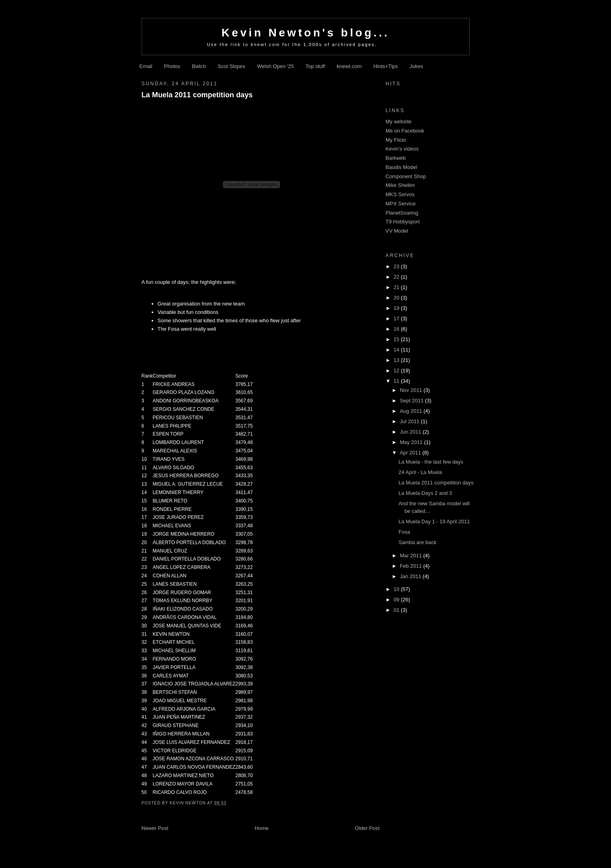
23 (397, 266)
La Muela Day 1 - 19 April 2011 (434, 521)
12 (397, 371)
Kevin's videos (402, 149)
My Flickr (396, 140)
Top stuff (315, 66)
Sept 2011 (412, 401)
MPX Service (401, 204)
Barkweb (396, 158)
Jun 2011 (411, 432)
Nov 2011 (412, 390)
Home (262, 828)
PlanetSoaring (402, 213)
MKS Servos (400, 194)
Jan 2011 (411, 576)
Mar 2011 (412, 556)
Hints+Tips (386, 66)
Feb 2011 (412, 566)
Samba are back (418, 542)
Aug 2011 (412, 411)
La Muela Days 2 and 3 (425, 493)
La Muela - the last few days (431, 462)
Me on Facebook (405, 131)
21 (397, 287)
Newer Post (155, 828)
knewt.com (349, 66)
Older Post (367, 828)
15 (397, 339)
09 (397, 600)
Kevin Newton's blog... (306, 33)
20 (397, 298)
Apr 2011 (411, 453)
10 (397, 589)
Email (146, 66)
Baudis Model (402, 167)
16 (397, 329)
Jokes (417, 66)
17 (397, 318)
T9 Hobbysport (403, 222)
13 (397, 360)
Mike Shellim (401, 185)
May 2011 (412, 442)
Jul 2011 (410, 421)
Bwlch (199, 66)
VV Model (397, 231)
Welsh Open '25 (275, 66)
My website (399, 122)
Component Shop (406, 176)
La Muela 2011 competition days (197, 95)
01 (397, 610)
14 (397, 350)
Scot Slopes (231, 66)
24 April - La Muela (420, 472)
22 (397, 277)
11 (397, 381)
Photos (172, 66)
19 (397, 308)
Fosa (404, 532)
